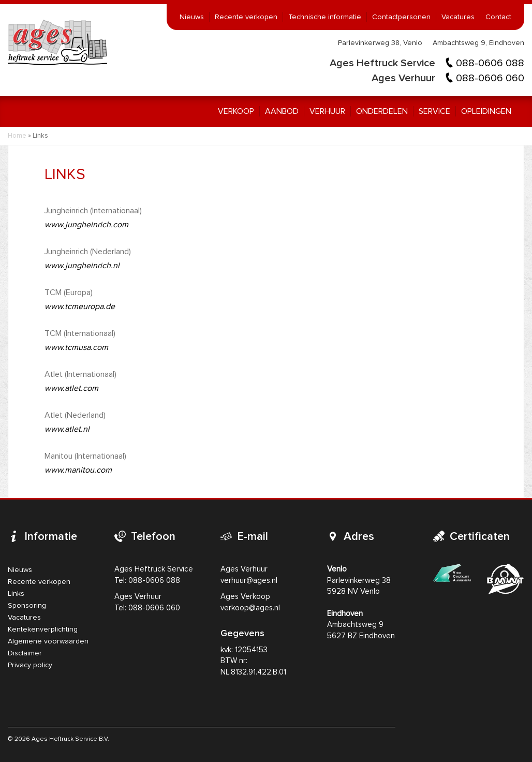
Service (434, 111)
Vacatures (458, 17)
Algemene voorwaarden (48, 641)
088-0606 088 (490, 63)
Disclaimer (25, 653)
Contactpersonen (401, 17)
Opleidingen (486, 111)
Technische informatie (325, 17)
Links (16, 594)
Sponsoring (27, 606)
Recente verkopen (246, 17)
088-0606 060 (490, 78)
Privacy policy (30, 665)
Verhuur (327, 111)
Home (17, 136)
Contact (498, 17)
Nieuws (192, 17)
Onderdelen (382, 111)
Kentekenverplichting (43, 629)
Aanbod (282, 111)
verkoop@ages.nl (250, 608)
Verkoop (236, 111)
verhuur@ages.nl (249, 581)
